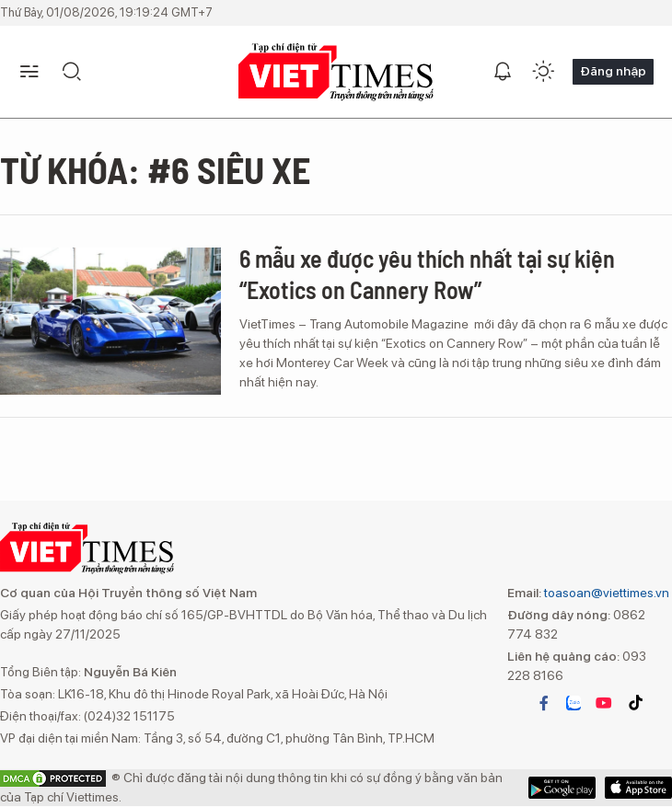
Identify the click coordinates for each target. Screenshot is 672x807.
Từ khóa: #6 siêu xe (155, 169)
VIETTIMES (336, 72)
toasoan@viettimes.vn (605, 593)
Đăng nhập (613, 71)
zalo (574, 703)
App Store (562, 788)
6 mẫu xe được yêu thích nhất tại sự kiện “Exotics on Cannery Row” (427, 274)
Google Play (638, 788)
